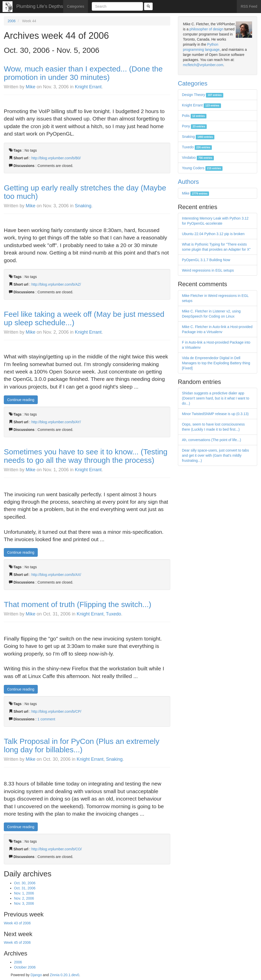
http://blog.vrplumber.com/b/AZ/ (56, 284)
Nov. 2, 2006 (24, 898)
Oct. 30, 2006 (25, 883)
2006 (12, 21)
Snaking (83, 206)
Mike (31, 87)
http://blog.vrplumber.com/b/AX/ (56, 575)
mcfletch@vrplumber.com (203, 65)
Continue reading (21, 400)
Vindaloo (198, 158)
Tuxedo (114, 614)
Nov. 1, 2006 (24, 893)
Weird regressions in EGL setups (208, 270)
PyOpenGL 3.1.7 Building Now (206, 260)
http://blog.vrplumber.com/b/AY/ (56, 422)
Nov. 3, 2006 (24, 903)
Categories (76, 6)
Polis (194, 116)
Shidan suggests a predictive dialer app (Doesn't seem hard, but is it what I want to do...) (216, 398)
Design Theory (203, 95)
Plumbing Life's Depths (40, 6)
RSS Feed (249, 6)
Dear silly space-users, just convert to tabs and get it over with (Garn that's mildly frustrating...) (216, 455)
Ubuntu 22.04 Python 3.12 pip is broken (213, 234)
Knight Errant (88, 87)
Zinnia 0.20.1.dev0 (64, 975)
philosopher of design (206, 29)
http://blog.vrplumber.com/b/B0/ (56, 158)
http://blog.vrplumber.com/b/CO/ (57, 849)
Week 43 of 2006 (17, 923)
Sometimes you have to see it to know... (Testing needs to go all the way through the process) (86, 456)
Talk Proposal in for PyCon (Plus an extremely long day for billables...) (82, 745)
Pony (194, 126)
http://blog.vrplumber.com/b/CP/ (56, 711)
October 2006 (25, 967)
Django (36, 975)
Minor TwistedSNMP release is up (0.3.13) (215, 414)
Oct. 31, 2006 (25, 888)
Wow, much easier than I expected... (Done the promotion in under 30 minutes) (83, 73)
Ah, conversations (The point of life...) (212, 440)
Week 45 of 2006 (17, 942)
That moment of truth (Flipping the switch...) (78, 604)
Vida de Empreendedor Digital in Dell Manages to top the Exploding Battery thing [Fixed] (216, 363)
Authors (188, 182)
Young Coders (202, 168)
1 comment (46, 719)
